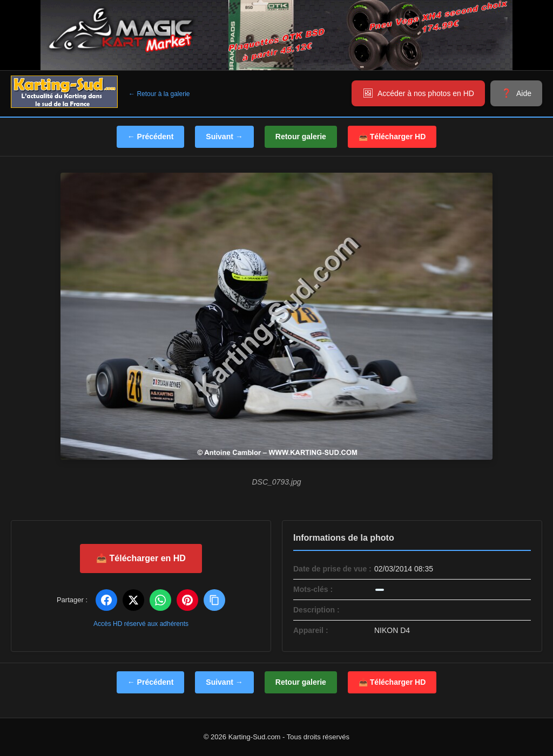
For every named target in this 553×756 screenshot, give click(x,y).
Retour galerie (301, 137)
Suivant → (224, 137)
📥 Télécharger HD (392, 137)
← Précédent (151, 137)
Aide (524, 93)
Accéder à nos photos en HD (426, 93)
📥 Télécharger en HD (141, 558)
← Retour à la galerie (159, 94)
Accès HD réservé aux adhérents (141, 624)
